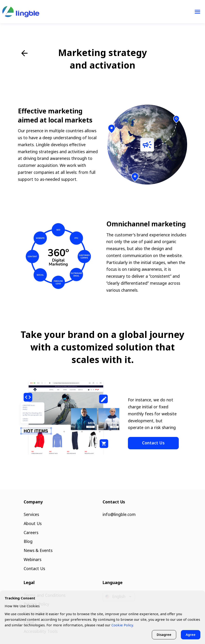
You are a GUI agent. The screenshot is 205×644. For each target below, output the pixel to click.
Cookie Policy (122, 625)
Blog (28, 541)
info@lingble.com (119, 514)
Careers (31, 532)
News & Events (38, 550)
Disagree (164, 635)
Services (31, 514)
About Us (33, 523)
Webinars (33, 559)
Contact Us (153, 443)
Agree (191, 635)
